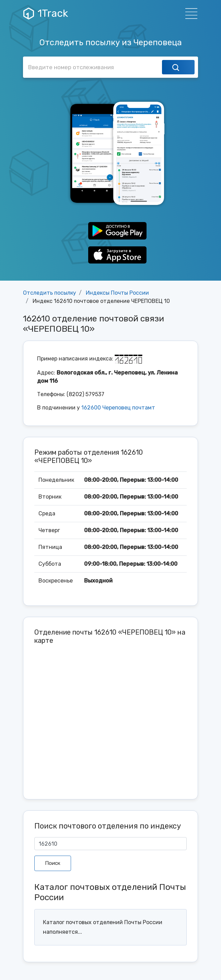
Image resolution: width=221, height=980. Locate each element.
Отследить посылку (50, 293)
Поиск (53, 863)
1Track (46, 13)
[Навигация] (189, 14)
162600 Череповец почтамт (118, 408)
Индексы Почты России (117, 293)
